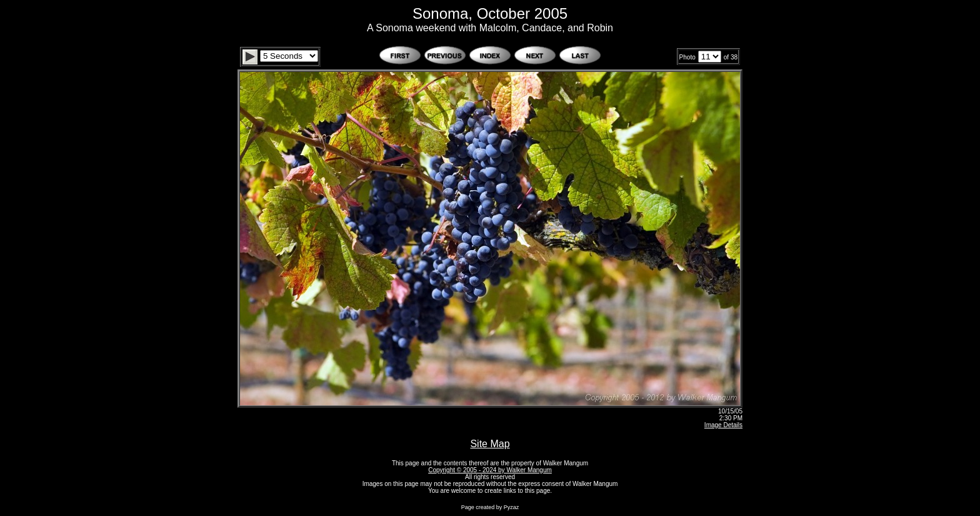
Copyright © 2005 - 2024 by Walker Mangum (490, 470)
